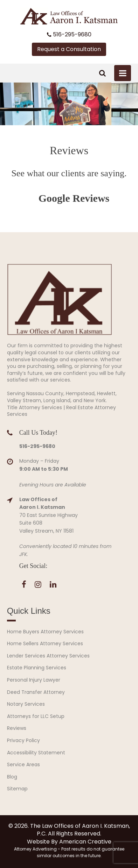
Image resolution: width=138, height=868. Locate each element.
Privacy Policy (23, 740)
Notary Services (26, 704)
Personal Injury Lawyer (34, 680)
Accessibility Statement (36, 753)
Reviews (17, 728)
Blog (12, 777)
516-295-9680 (69, 35)
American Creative (85, 842)
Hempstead (80, 393)
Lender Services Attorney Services (48, 656)
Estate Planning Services (37, 668)
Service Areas (23, 764)
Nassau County (45, 393)
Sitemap (17, 789)
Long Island (57, 400)
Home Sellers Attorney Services (45, 643)
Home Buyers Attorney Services (45, 632)
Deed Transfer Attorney (36, 692)
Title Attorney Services (34, 407)
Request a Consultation (69, 49)
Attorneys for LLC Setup (36, 716)
